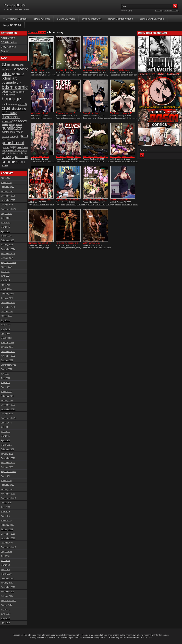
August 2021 (7, 423)
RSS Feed (159, 11)
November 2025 (8, 200)
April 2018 (5, 570)
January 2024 (7, 298)
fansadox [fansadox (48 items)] (20, 121)
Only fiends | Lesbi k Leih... (123, 157)
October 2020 (7, 467)
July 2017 (5, 609)
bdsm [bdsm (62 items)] (7, 74)
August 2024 (7, 267)
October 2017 (7, 596)
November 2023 (8, 307)
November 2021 (8, 409)
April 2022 (5, 387)
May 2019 (5, 512)
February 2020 (7, 485)
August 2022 (7, 369)
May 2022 (5, 383)
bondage (47, 75)
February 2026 (7, 187)
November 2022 (8, 356)
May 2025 (5, 227)
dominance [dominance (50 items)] (11, 117)
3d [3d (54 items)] (4, 64)
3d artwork (38, 118)
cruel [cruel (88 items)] (7, 108)
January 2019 (7, 529)
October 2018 (7, 543)
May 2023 (5, 329)
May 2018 (5, 565)
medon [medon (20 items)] (20, 132)
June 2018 (6, 561)
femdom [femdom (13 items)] (5, 125)
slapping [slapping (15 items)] (16, 153)
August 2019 (7, 503)
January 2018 (7, 583)
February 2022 (7, 396)
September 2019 (8, 498)
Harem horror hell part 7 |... (95, 200)
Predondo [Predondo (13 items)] (6, 139)
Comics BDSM (15, 5)
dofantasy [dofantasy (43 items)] (9, 113)
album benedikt (122, 75)
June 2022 (6, 378)
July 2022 (5, 374)
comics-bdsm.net (92, 19)
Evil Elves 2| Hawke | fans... (68, 157)
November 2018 (8, 538)
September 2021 (8, 418)
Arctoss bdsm (76, 118)
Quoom (5, 51)
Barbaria (102, 248)
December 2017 (8, 587)
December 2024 (8, 249)
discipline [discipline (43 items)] (19, 109)
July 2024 (5, 272)
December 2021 (8, 405)
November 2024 (8, 254)
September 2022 (8, 365)
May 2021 (5, 436)
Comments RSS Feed (171, 11)
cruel (78, 248)
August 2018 (7, 552)
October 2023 (7, 311)
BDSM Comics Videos (121, 19)
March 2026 (6, 183)
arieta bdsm (71, 204)
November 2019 (8, 494)
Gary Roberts (8, 47)
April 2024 (5, 285)
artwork (91, 161)
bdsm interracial (40, 161)
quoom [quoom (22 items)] (5, 147)
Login (130, 11)
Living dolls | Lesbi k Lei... (40, 200)
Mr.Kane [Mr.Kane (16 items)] (6, 137)
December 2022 (8, 352)
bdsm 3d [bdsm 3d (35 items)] (18, 74)
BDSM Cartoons (66, 19)
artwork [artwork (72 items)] (21, 69)
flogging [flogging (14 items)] (12, 125)
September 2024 (8, 263)
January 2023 (7, 347)
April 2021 (5, 440)
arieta (63, 204)
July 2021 (5, 427)
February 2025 (7, 240)
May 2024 (5, 280)
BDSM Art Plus (42, 19)
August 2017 (7, 605)
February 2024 (7, 294)
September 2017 (8, 601)
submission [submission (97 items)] (13, 162)
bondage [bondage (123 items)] (11, 99)
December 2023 (8, 303)
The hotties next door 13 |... (123, 113)
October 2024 (7, 258)
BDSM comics (9, 42)
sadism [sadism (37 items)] (23, 147)
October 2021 (7, 414)
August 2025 (7, 214)
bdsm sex (81, 204)
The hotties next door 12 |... (95, 157)
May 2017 (5, 618)
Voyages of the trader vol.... (68, 200)
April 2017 (5, 623)
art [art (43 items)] (11, 69)
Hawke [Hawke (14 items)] (19, 125)
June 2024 (6, 276)
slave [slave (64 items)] (6, 157)
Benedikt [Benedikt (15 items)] (11, 95)
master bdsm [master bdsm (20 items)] (9, 132)
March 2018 (6, 574)
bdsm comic (66, 75)
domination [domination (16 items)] (7, 122)
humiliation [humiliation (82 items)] (12, 128)
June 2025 (6, 222)
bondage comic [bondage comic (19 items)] (9, 104)
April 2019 (5, 516)
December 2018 (8, 534)
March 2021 (6, 445)
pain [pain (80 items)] (24, 136)
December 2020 (8, 458)
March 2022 (6, 392)
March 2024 (6, 289)
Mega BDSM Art (12, 25)
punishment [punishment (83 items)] (13, 143)
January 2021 (7, 454)
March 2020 (6, 481)
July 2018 (5, 556)
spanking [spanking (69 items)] (20, 157)
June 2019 (6, 507)
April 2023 (5, 334)
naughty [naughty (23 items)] (15, 136)
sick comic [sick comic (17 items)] (7, 153)
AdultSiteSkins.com (143, 637)
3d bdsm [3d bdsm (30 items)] (12, 65)
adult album (93, 248)
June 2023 (6, 325)
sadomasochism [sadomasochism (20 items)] (10, 151)
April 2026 (5, 178)
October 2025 (7, 205)
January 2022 (7, 400)
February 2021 (7, 449)
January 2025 (7, 245)
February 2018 (7, 578)
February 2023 (7, 343)
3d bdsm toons (67, 161)
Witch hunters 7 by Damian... (91, 244)
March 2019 (6, 520)
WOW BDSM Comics (15, 19)
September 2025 (8, 209)
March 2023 (6, 338)
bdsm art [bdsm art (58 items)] (9, 78)
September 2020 (8, 472)
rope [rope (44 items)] (13, 147)
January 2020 (7, 489)
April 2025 (5, 231)
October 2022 (7, 360)
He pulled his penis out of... (68, 243)
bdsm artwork (93, 118)
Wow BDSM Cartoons (152, 19)
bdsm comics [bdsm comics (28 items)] (10, 92)
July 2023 (5, 320)
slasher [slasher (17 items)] (24, 153)
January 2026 (7, 191)
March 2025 (6, 236)
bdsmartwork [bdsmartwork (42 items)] (11, 82)
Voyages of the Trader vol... (95, 70)
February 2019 (7, 525)
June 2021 (6, 432)
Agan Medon (8, 38)
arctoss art (65, 118)
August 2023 (7, 316)
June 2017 (6, 614)
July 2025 (5, 218)
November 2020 (8, 463)
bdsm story (38, 75)
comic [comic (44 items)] (22, 104)
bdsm (63, 248)
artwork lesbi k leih (41, 204)
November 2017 (8, 592)
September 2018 (8, 547)
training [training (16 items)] (5, 166)
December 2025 (8, 196)
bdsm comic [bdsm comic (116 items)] (15, 87)
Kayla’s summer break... (39, 113)
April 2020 (5, 476)
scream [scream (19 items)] (23, 151)
